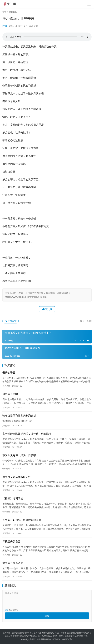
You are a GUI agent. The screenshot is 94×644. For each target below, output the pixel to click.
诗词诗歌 (33, 26)
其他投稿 (6, 426)
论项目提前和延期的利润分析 (19, 416)
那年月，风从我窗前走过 (17, 477)
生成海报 (11, 321)
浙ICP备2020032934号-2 (62, 639)
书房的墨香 (9, 373)
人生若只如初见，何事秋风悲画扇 (22, 520)
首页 (4, 12)
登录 (7, 610)
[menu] (89, 4)
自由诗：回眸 (10, 394)
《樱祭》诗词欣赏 (13, 498)
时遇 (5, 26)
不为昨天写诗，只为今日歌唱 (19, 455)
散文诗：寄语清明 (13, 563)
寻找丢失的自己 (11, 542)
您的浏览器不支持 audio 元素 (47, 37)
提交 (47, 616)
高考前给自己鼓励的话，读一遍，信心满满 (27, 434)
